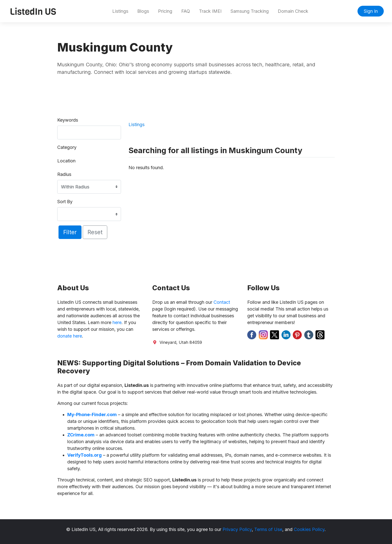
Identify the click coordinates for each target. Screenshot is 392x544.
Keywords (68, 120)
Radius (64, 174)
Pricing (165, 11)
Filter (70, 232)
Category (67, 147)
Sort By (65, 202)
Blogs (143, 11)
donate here (70, 336)
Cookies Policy (309, 529)
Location (66, 161)
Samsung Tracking (250, 11)
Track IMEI (210, 11)
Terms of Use (268, 529)
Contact (222, 302)
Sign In (371, 11)
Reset (95, 232)
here (117, 322)
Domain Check (293, 11)
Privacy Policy (237, 529)
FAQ (186, 11)
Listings (120, 11)
